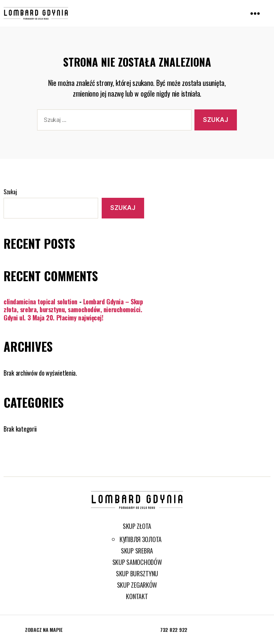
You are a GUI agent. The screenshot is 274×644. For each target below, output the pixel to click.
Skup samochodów (137, 562)
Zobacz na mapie (44, 630)
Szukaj (10, 192)
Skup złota (137, 526)
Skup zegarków (137, 585)
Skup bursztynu (137, 573)
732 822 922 (174, 630)
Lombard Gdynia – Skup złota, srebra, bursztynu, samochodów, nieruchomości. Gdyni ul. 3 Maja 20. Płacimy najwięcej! (73, 310)
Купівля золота (141, 539)
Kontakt (137, 596)
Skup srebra (137, 551)
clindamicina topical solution (40, 302)
